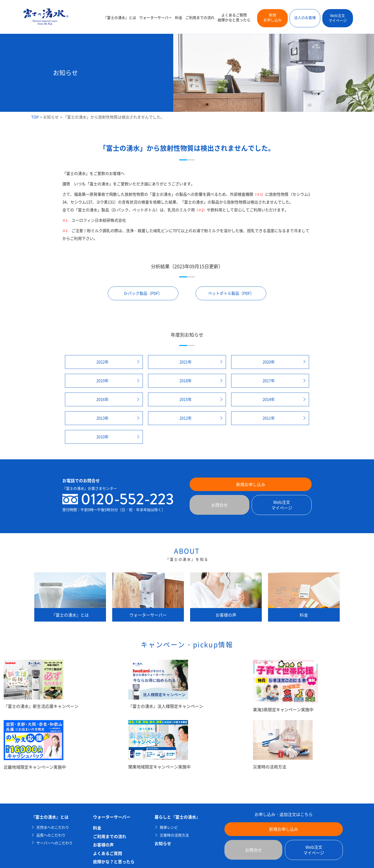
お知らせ (51, 117)
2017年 (269, 381)
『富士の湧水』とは (120, 18)
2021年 (186, 362)
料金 (179, 18)
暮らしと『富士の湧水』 (177, 817)
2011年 (269, 418)
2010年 (102, 437)
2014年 (269, 399)
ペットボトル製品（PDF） (231, 293)
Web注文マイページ (338, 18)
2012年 (186, 418)
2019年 (102, 381)
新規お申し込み (272, 17)
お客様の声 (103, 845)
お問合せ (219, 505)
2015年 (186, 399)
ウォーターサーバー (156, 18)
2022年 (102, 362)
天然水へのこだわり (53, 827)
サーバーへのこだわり (55, 843)
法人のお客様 (305, 17)
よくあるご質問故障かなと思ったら (234, 18)
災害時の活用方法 (174, 835)
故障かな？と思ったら (114, 862)
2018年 (186, 381)
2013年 (102, 418)
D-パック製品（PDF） (143, 293)
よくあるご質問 (108, 853)
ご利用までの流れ (200, 18)
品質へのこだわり (51, 835)
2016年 (102, 399)
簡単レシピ (169, 827)
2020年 (269, 362)
